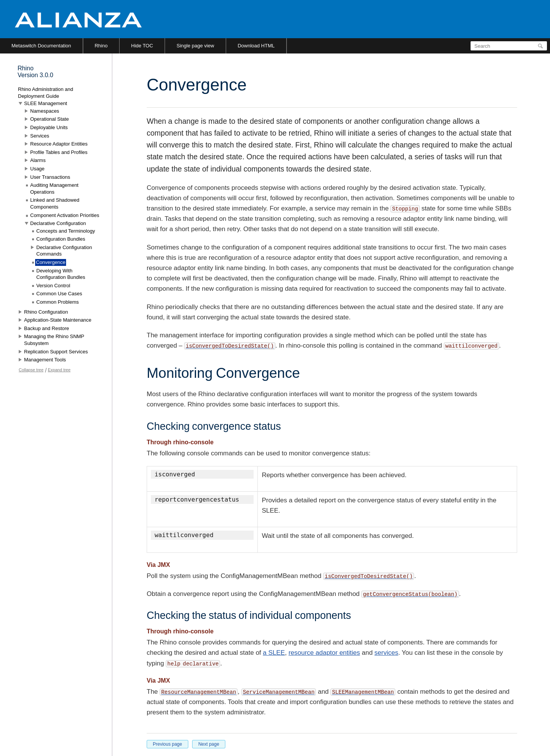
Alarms (38, 160)
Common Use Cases (59, 294)
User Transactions (50, 177)
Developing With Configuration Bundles (61, 274)
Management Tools (45, 360)
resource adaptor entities (324, 653)
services (386, 653)
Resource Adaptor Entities (59, 144)
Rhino (101, 46)
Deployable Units (49, 127)
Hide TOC (142, 46)
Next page (209, 744)
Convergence (51, 262)
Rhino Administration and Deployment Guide (46, 93)
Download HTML (256, 46)
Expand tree (59, 370)
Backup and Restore (47, 328)
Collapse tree (31, 370)
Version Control (53, 286)
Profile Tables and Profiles (59, 152)
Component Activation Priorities (65, 215)
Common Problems (57, 302)
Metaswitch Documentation (41, 46)
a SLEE (274, 653)
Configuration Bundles (61, 239)
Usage (37, 169)
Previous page (167, 744)
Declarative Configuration (58, 223)
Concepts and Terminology (66, 231)
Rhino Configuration (46, 312)
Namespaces (45, 111)
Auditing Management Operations (54, 189)
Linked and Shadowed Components (55, 203)
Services (40, 136)
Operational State (49, 119)
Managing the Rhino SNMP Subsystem (54, 340)
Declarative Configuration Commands (64, 251)
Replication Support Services (56, 352)
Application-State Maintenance (58, 320)
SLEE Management (46, 103)
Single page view (195, 46)
